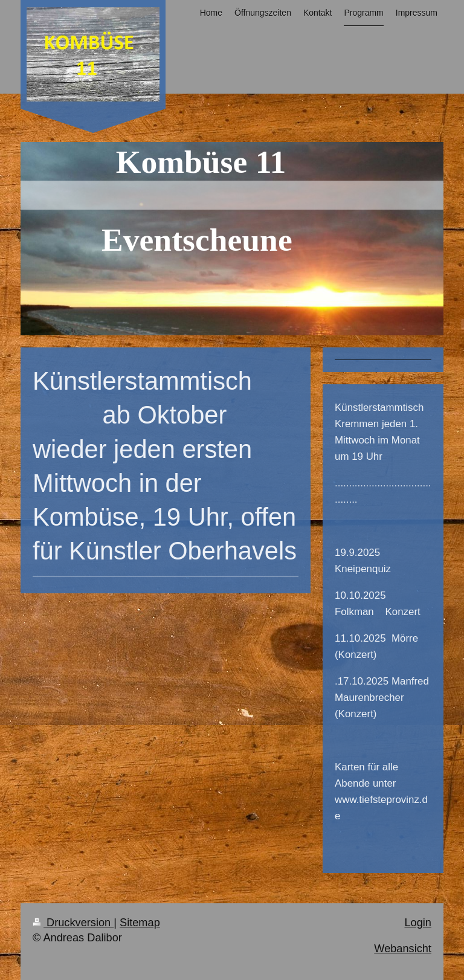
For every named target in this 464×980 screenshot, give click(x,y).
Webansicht (403, 949)
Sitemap (140, 923)
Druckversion (73, 923)
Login (418, 923)
